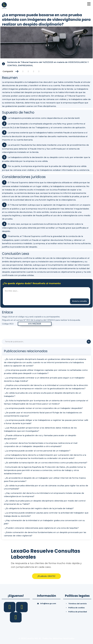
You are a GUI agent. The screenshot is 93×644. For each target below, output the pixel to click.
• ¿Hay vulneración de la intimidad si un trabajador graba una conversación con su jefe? (44, 522)
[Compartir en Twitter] (28, 71)
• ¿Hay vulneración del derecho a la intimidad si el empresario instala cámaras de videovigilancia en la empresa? (44, 495)
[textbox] (46, 296)
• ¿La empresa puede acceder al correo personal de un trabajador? (37, 451)
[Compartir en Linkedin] (34, 71)
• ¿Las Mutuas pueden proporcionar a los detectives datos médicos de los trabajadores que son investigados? (40, 429)
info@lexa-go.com (48, 604)
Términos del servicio (78, 604)
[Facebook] (10, 607)
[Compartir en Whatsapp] (39, 71)
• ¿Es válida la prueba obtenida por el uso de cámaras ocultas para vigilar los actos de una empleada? (46, 487)
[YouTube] (16, 617)
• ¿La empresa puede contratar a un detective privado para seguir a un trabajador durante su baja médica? (44, 379)
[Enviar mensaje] (80, 301)
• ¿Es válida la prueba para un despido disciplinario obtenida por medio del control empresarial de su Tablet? (45, 502)
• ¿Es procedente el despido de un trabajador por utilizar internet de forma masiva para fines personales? (45, 480)
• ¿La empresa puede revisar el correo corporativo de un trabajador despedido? (43, 408)
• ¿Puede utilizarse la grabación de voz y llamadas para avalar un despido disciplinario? (40, 437)
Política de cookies (77, 608)
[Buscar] (46, 342)
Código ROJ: (8, 324)
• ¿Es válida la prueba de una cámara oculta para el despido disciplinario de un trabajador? (43, 395)
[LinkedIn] (22, 607)
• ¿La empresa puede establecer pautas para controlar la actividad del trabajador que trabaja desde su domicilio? (46, 514)
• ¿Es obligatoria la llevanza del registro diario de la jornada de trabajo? (39, 508)
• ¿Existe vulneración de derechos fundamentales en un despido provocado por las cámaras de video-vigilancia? (45, 534)
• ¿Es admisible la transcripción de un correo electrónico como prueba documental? (46, 463)
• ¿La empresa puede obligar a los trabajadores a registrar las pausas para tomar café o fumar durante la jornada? (46, 422)
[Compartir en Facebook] (23, 71)
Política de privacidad (78, 612)
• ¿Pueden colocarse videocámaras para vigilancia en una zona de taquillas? (41, 528)
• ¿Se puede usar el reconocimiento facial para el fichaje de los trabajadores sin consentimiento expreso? (43, 414)
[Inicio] (4, 5)
